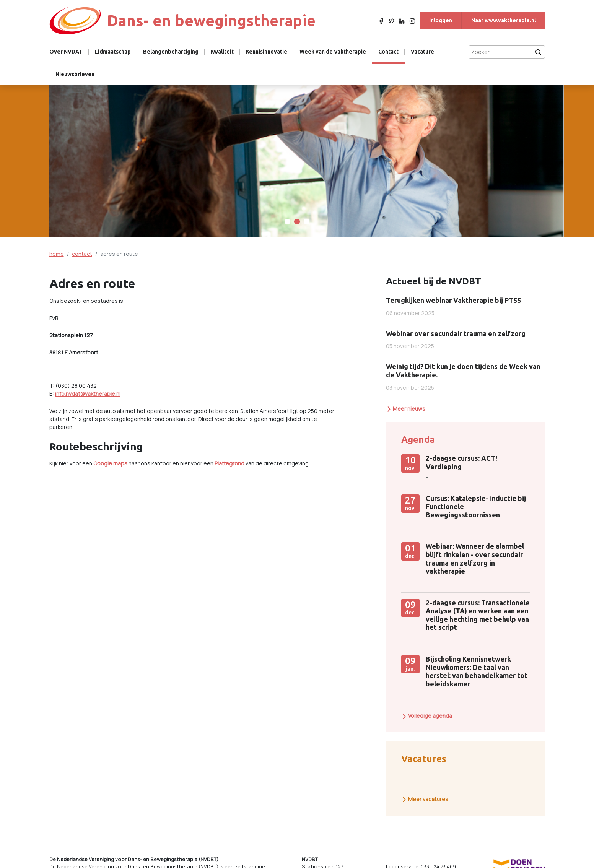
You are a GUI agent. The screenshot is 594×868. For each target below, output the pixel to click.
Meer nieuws (406, 409)
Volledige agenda (427, 716)
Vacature (422, 52)
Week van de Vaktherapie (333, 52)
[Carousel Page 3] (307, 222)
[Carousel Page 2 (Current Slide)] (297, 222)
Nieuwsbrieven (75, 74)
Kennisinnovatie (267, 52)
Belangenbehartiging (171, 52)
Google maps (110, 463)
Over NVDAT (66, 52)
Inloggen (441, 20)
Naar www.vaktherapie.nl (504, 20)
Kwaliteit (222, 52)
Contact (388, 52)
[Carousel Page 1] (287, 222)
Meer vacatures (425, 799)
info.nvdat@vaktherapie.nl (88, 394)
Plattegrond (229, 463)
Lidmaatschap (113, 52)
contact (82, 254)
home (57, 254)
